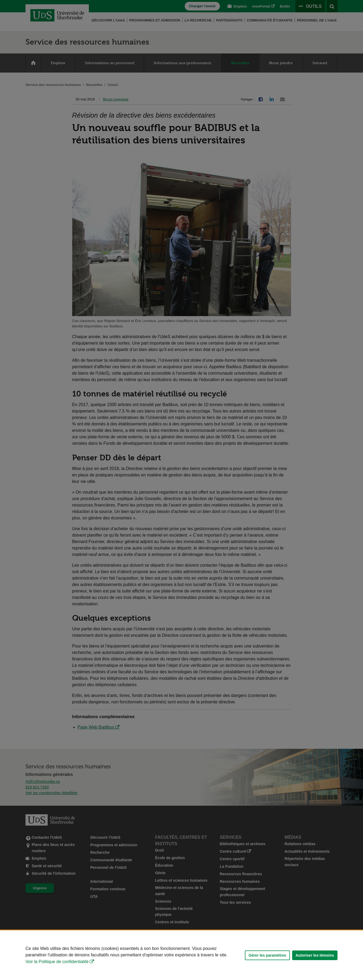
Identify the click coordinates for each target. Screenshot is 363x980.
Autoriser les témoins (315, 955)
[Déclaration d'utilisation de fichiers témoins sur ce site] (181, 955)
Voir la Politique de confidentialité (57, 962)
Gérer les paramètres (267, 955)
